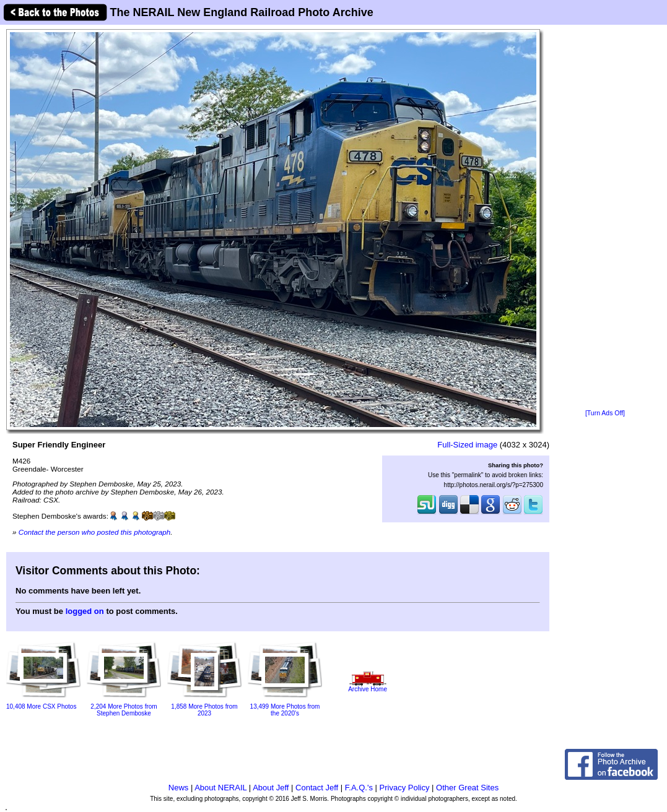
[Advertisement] (605, 218)
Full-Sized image (467, 445)
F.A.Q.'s (359, 788)
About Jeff (271, 788)
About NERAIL (220, 788)
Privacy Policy (405, 788)
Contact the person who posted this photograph (95, 532)
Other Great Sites (467, 788)
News (179, 788)
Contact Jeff (317, 788)
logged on (85, 611)
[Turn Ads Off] (605, 413)
